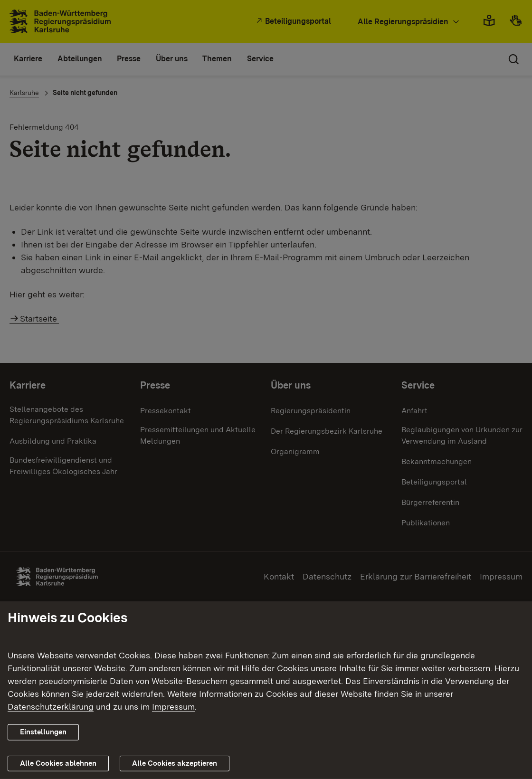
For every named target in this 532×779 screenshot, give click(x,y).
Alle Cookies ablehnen (58, 763)
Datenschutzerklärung (51, 707)
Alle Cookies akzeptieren (175, 763)
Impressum (173, 707)
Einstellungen (43, 732)
